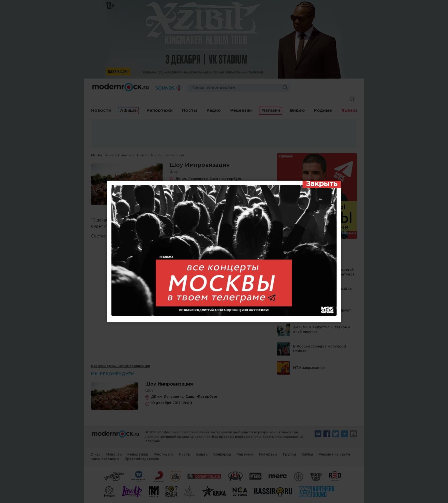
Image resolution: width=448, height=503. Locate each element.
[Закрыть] (322, 184)
